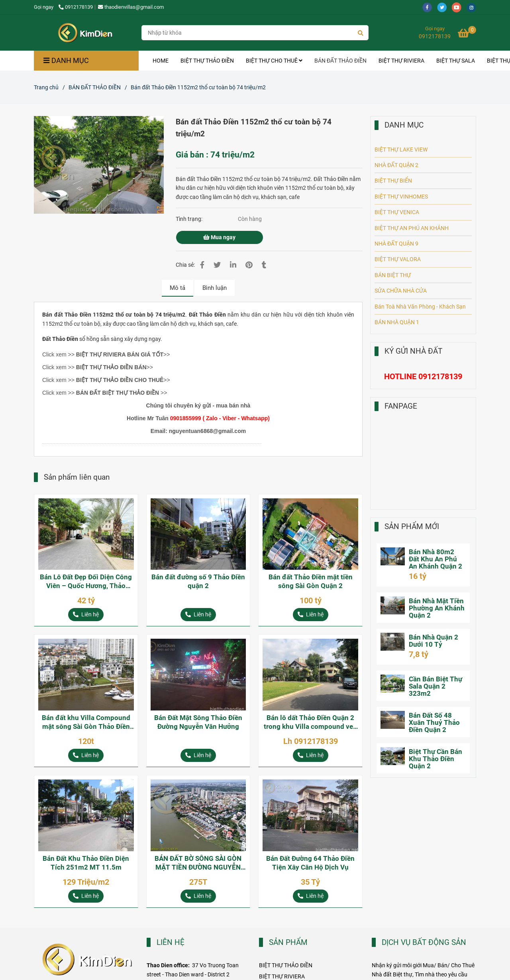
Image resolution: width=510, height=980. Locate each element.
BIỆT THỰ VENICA (397, 212)
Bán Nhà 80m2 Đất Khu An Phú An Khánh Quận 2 (435, 559)
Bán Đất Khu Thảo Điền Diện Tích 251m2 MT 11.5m (86, 863)
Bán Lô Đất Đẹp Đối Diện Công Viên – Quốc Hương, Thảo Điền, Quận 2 (86, 582)
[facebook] (430, 7)
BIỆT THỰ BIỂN (393, 181)
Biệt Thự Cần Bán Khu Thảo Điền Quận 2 (435, 759)
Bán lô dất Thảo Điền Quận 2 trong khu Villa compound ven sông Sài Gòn (310, 722)
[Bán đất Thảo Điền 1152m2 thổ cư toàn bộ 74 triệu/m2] (85, 33)
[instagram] (473, 7)
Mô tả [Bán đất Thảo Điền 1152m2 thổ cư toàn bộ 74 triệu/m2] (178, 288)
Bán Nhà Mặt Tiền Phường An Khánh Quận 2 (437, 608)
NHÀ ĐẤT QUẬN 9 (396, 244)
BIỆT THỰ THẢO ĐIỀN (207, 61)
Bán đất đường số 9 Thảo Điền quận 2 (198, 581)
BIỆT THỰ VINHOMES (401, 197)
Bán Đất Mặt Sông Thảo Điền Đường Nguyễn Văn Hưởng (198, 722)
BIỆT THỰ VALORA (398, 259)
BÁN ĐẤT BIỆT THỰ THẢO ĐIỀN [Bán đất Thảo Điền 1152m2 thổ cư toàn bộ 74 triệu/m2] (118, 393)
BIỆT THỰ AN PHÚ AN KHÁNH (412, 228)
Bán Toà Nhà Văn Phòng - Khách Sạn (420, 307)
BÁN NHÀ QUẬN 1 (397, 322)
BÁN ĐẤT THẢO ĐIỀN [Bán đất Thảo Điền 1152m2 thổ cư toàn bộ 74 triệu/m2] (95, 87)
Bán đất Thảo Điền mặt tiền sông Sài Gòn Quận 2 (311, 581)
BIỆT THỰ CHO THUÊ (274, 61)
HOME (161, 61)
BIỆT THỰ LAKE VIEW (401, 150)
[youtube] (459, 7)
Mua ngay (219, 237)
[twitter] (444, 7)
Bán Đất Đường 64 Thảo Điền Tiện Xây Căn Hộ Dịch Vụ (310, 863)
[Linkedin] (233, 265)
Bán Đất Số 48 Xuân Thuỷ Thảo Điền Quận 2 (434, 722)
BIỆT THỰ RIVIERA (401, 61)
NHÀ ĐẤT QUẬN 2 (396, 165)
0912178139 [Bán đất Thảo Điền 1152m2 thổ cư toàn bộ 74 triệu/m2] (76, 7)
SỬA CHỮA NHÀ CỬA (401, 291)
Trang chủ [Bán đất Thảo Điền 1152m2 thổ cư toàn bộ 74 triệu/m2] (46, 87)
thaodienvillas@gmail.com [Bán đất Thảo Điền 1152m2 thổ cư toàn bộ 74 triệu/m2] (131, 7)
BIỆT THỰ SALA (456, 61)
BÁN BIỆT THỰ (393, 275)
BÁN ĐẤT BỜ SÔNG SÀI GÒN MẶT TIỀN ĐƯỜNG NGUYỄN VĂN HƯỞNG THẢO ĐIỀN (198, 863)
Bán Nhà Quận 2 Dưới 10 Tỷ (433, 641)
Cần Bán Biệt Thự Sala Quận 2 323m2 (435, 686)
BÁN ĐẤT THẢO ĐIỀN (340, 61)
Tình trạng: (190, 219)
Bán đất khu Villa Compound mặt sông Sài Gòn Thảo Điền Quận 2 (86, 722)
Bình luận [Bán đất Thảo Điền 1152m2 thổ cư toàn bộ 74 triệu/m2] (215, 288)
